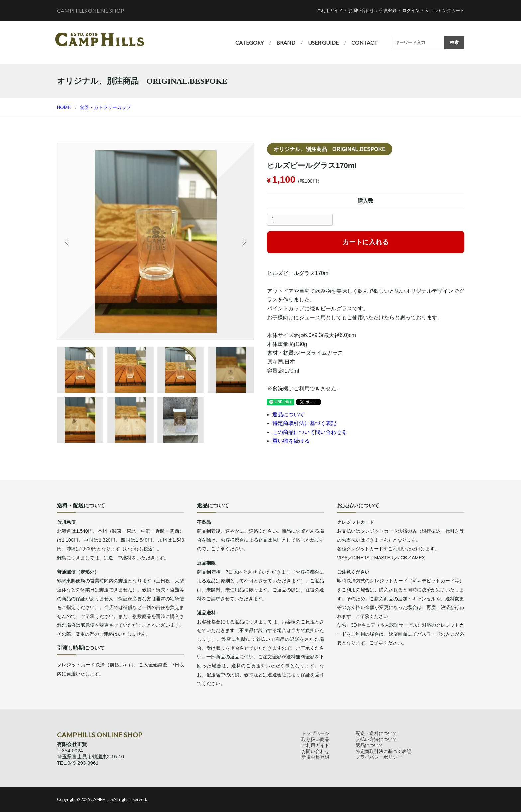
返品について (288, 415)
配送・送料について (376, 733)
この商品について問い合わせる (310, 432)
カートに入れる (365, 242)
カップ (124, 107)
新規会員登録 (315, 757)
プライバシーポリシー (379, 757)
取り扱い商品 (315, 739)
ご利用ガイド (330, 10)
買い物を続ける (291, 441)
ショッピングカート (445, 10)
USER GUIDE (323, 42)
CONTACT (365, 42)
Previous (67, 242)
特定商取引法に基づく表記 (304, 423)
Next (244, 242)
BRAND (286, 42)
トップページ (315, 733)
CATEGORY (250, 42)
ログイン (411, 10)
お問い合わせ (361, 10)
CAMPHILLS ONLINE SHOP (91, 10)
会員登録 (388, 10)
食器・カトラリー (98, 107)
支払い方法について (376, 739)
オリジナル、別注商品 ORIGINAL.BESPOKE (330, 149)
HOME (64, 107)
